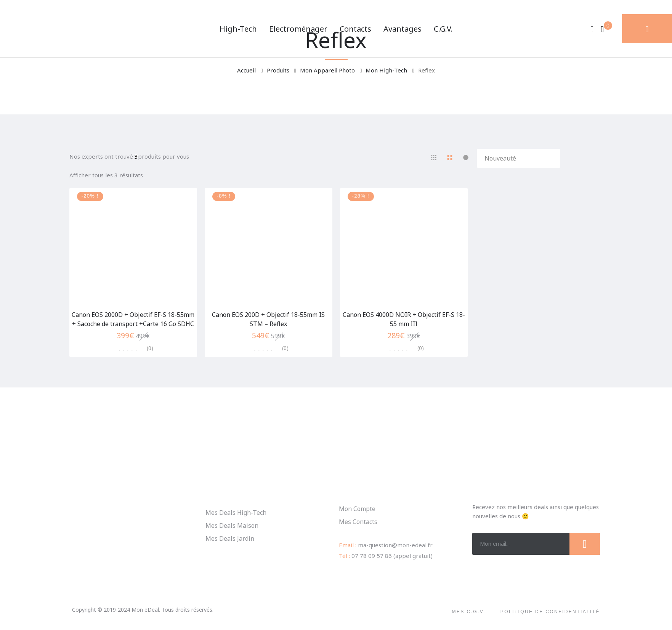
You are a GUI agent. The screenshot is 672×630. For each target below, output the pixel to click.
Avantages (403, 29)
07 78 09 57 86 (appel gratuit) (392, 556)
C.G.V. (443, 29)
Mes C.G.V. (469, 612)
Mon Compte (357, 509)
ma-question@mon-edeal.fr (395, 545)
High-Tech (238, 29)
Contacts (355, 29)
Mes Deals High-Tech (236, 513)
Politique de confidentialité (550, 612)
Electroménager (298, 29)
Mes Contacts (358, 522)
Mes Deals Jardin (230, 538)
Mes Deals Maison (232, 526)
